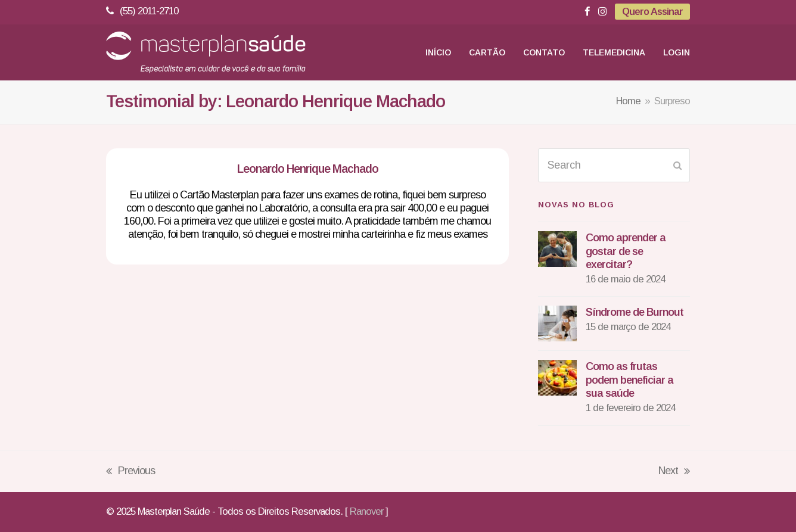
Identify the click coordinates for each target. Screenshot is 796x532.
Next (674, 472)
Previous (130, 472)
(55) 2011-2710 (149, 11)
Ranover (366, 511)
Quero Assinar (652, 12)
